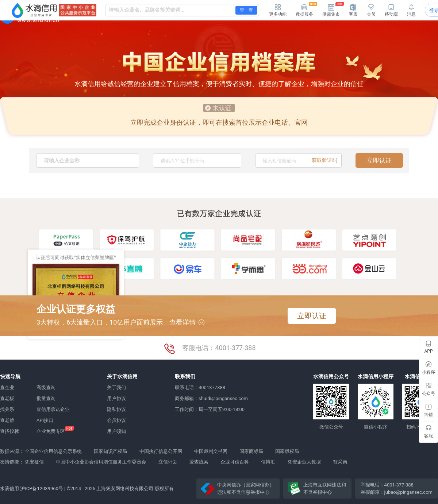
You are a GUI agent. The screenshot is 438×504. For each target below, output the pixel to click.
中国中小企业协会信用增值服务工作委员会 (101, 462)
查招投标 (9, 431)
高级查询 (46, 387)
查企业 (7, 387)
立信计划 (168, 462)
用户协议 (116, 398)
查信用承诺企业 (53, 409)
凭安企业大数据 (304, 462)
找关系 (7, 409)
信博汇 (268, 462)
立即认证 (379, 160)
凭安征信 (34, 462)
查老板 (7, 398)
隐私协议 (116, 409)
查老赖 (7, 420)
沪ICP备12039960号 (42, 489)
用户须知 (116, 431)
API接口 (45, 420)
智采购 (340, 462)
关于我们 (116, 387)
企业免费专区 (51, 431)
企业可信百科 (235, 462)
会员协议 (116, 420)
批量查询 (46, 398)
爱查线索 (199, 462)
